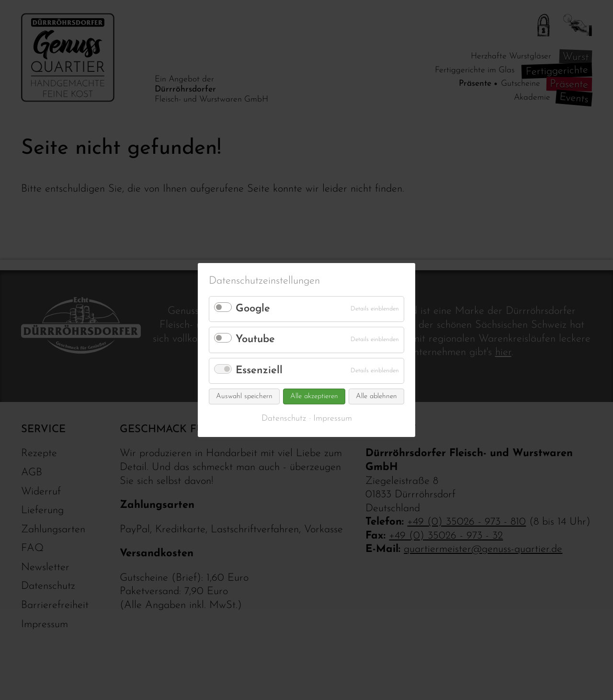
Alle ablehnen (376, 396)
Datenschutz (284, 419)
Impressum (333, 419)
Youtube (255, 339)
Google (253, 309)
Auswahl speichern (244, 396)
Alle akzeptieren (314, 396)
